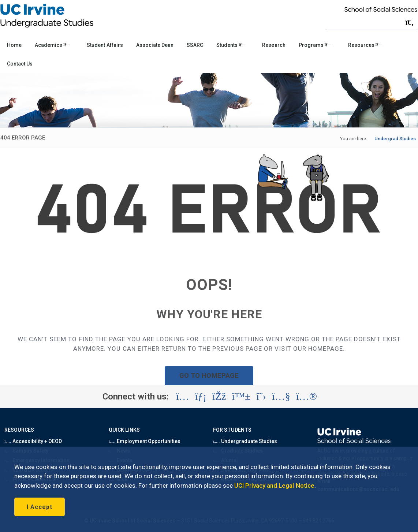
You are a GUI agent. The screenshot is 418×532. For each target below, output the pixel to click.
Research (274, 45)
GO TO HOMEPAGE (209, 375)
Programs (315, 45)
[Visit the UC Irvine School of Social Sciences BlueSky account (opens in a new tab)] (241, 397)
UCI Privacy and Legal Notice (274, 486)
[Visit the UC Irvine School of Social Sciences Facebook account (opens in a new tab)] (219, 397)
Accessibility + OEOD (33, 441)
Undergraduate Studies (245, 441)
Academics (52, 45)
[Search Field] (372, 22)
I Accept (40, 507)
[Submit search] (410, 22)
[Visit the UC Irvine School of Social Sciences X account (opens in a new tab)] (261, 397)
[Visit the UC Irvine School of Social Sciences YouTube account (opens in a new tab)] (281, 397)
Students (231, 45)
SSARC (195, 45)
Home (14, 45)
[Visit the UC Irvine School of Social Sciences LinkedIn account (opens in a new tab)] (201, 397)
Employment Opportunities (145, 441)
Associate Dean (155, 45)
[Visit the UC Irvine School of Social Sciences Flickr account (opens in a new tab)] (307, 397)
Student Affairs (105, 45)
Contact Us (20, 64)
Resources (365, 45)
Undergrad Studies (395, 139)
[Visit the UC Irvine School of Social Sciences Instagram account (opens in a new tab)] (183, 397)
